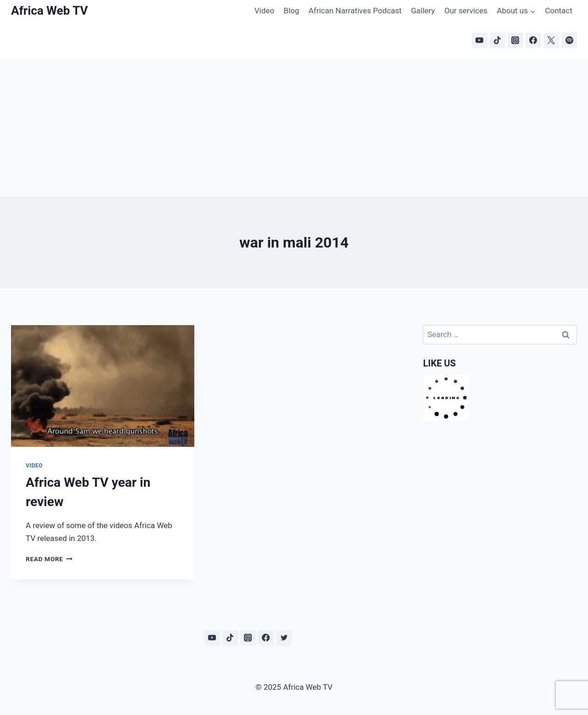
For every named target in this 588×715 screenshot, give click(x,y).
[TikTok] (498, 40)
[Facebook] (533, 40)
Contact (558, 11)
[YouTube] (480, 40)
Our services (466, 11)
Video (264, 11)
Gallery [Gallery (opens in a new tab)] (423, 11)
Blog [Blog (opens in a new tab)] (291, 11)
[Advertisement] (294, 128)
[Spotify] (569, 40)
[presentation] (103, 386)
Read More (49, 559)
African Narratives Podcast (355, 11)
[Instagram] (515, 40)
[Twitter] (284, 638)
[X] (551, 40)
